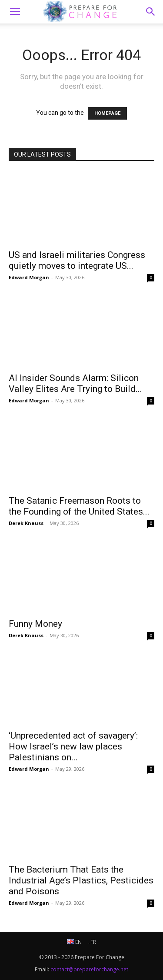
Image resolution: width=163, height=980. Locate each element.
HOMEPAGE (107, 113)
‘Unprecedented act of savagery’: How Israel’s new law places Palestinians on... (73, 746)
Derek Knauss (26, 523)
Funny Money (35, 624)
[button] (151, 12)
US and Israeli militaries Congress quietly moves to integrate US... (77, 260)
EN (74, 942)
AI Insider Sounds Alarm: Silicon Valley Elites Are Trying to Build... (75, 383)
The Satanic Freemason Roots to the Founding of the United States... (79, 506)
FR (92, 942)
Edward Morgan (29, 277)
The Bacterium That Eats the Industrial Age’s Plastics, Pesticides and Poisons (81, 880)
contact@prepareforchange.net (89, 969)
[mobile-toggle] (15, 12)
